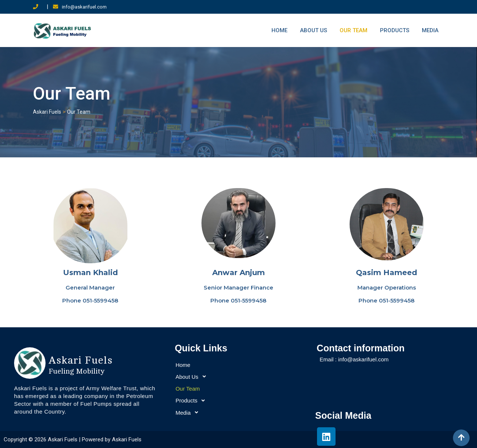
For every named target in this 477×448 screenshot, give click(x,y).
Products (395, 30)
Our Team (353, 30)
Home (279, 30)
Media (430, 30)
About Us (313, 30)
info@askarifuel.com (84, 7)
